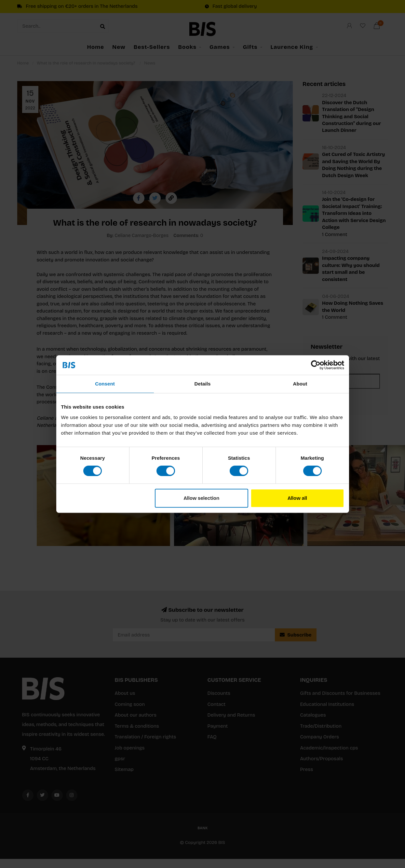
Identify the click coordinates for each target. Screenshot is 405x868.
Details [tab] (203, 384)
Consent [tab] (105, 384)
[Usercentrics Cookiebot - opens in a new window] (316, 365)
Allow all (297, 498)
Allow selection (202, 498)
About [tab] (300, 384)
